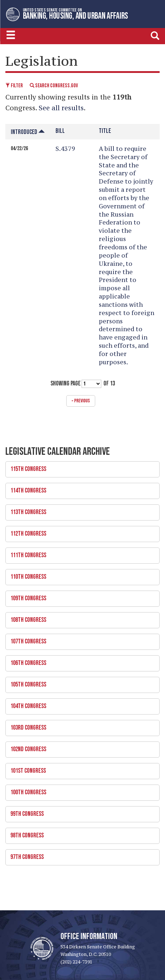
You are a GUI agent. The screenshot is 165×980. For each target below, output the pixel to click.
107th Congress (80, 639)
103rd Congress (80, 726)
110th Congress (80, 575)
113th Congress (80, 510)
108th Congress (80, 618)
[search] (155, 35)
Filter (14, 86)
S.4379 (65, 149)
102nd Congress (80, 747)
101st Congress (80, 769)
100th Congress (80, 790)
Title (105, 131)
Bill (60, 131)
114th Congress (80, 489)
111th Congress (80, 553)
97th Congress (80, 855)
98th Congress (80, 833)
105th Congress (80, 683)
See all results (61, 108)
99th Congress (80, 812)
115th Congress (80, 467)
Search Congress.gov (54, 86)
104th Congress (80, 704)
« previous (81, 401)
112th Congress (80, 532)
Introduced (28, 132)
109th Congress (80, 596)
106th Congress (80, 661)
